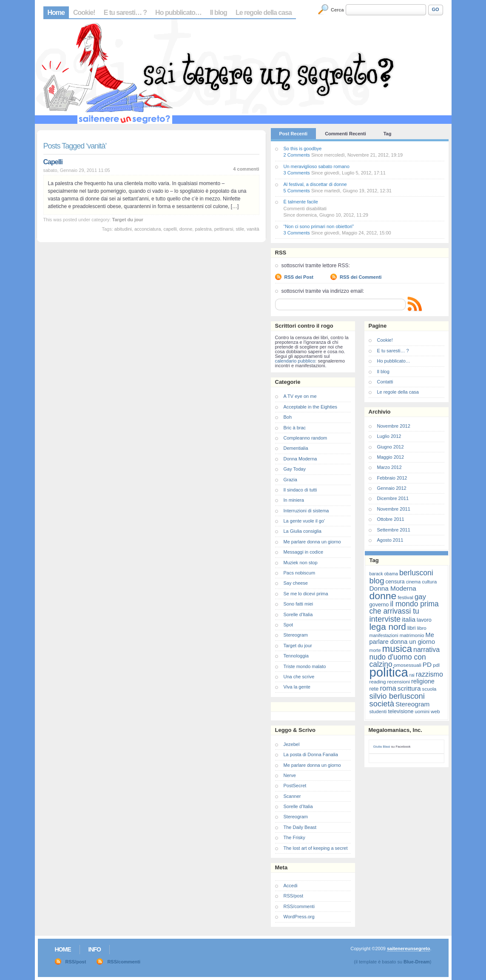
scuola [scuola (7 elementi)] (429, 689)
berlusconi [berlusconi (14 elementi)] (416, 573)
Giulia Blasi (382, 747)
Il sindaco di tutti (300, 490)
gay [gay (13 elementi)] (420, 597)
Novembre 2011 (394, 509)
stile (240, 229)
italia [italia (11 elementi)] (409, 619)
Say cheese (296, 583)
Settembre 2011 (394, 530)
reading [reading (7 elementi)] (378, 681)
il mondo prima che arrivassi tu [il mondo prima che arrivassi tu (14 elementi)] (404, 607)
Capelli (53, 162)
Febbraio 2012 (392, 478)
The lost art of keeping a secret (316, 848)
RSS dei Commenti (361, 277)
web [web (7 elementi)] (435, 711)
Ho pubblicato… (178, 13)
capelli (170, 229)
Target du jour (128, 220)
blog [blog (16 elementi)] (377, 581)
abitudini (123, 229)
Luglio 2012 (389, 436)
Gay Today (295, 469)
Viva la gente (297, 687)
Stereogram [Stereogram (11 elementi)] (412, 704)
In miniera (294, 500)
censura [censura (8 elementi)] (395, 581)
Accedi (291, 886)
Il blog (219, 13)
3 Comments (297, 173)
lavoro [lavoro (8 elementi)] (424, 620)
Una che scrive (299, 677)
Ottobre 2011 (391, 519)
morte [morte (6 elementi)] (375, 650)
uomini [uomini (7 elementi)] (422, 711)
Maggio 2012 (391, 457)
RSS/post (293, 896)
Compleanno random (306, 438)
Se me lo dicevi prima (306, 594)
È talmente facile (301, 202)
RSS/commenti (299, 906)
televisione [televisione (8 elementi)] (401, 711)
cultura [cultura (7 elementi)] (429, 581)
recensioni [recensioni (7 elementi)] (399, 681)
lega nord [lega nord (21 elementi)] (388, 627)
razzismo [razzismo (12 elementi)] (429, 674)
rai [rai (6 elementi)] (412, 675)
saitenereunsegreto (408, 949)
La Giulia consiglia (303, 531)
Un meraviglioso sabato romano (317, 166)
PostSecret (295, 786)
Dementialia (296, 448)
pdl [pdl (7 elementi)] (436, 665)
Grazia (290, 480)
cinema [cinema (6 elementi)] (413, 582)
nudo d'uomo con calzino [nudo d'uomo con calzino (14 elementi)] (398, 661)
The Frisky (294, 837)
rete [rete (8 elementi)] (374, 689)
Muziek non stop (301, 563)
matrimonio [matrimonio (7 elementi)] (412, 635)
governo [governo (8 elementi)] (379, 604)
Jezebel (292, 744)
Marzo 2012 (389, 467)
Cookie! (84, 13)
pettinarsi (224, 229)
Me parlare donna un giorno (312, 542)
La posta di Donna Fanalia (311, 754)
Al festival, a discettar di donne (315, 184)
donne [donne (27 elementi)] (383, 596)
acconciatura (148, 229)
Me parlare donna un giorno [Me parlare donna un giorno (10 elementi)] (402, 638)
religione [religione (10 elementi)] (423, 681)
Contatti (385, 382)
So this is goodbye (303, 149)
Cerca (337, 10)
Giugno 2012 (391, 447)
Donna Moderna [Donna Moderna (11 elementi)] (393, 588)
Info (95, 949)
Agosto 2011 (390, 540)
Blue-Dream (417, 962)
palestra (203, 229)
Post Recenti (294, 134)
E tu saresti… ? (125, 13)
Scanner (292, 796)
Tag (388, 134)
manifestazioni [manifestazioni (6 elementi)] (384, 635)
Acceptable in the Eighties (311, 407)
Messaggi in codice (304, 552)
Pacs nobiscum (300, 573)
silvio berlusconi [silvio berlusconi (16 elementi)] (397, 696)
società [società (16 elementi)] (382, 704)
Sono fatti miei (298, 604)
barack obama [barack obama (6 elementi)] (384, 574)
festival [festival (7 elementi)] (405, 597)
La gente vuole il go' (304, 521)
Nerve (290, 775)
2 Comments (297, 155)
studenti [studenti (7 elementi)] (378, 711)
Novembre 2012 (394, 426)
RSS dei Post (299, 277)
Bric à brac (295, 428)
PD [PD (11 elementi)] (427, 664)
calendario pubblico (295, 361)
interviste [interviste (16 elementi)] (385, 619)
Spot (288, 625)
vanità (253, 229)
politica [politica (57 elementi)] (389, 672)
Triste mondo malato (305, 666)
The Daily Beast (300, 827)
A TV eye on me (300, 396)
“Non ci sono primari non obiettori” (319, 226)
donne (186, 229)
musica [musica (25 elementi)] (397, 649)
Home (56, 13)
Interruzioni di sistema (306, 511)
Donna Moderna (300, 459)
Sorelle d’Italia (298, 806)
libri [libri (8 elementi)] (412, 628)
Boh (288, 417)
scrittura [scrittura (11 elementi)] (409, 688)
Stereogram (296, 635)
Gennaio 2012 (392, 488)
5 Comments (297, 191)
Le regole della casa (264, 13)
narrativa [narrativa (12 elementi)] (426, 650)
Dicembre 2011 (393, 498)
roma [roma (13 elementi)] (388, 688)
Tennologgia (296, 656)
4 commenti (246, 169)
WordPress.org (299, 917)
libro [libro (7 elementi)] (422, 628)
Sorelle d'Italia (298, 614)
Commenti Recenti (345, 134)
